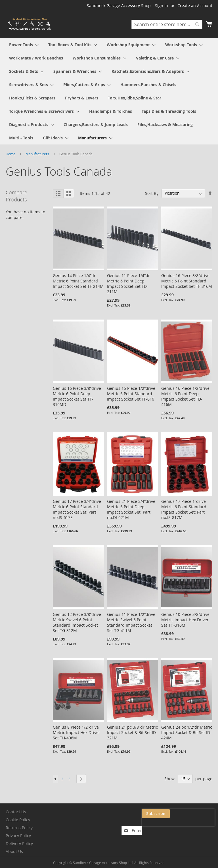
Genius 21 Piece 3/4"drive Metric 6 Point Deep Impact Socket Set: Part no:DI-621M (131, 509)
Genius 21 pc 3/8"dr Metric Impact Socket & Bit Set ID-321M (132, 732)
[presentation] (158, 827)
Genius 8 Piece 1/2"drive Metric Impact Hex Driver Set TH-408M (76, 732)
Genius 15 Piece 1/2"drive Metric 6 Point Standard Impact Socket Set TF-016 (131, 394)
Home (11, 154)
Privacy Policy (18, 836)
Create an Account (195, 6)
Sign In (162, 6)
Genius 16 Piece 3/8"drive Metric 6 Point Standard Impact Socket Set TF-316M (187, 281)
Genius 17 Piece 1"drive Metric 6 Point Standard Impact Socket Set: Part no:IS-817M (184, 509)
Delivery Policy (19, 843)
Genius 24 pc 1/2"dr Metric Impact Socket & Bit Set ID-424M (187, 732)
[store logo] (30, 24)
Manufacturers (38, 154)
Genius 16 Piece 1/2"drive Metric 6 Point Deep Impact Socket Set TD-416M (185, 396)
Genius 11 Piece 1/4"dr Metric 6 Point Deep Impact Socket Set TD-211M (128, 284)
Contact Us (16, 812)
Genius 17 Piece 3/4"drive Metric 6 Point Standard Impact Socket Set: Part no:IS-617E (77, 509)
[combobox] (167, 24)
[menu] (109, 91)
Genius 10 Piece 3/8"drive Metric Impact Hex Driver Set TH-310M (185, 620)
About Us (14, 851)
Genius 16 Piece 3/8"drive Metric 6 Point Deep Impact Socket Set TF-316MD (77, 396)
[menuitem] (24, 45)
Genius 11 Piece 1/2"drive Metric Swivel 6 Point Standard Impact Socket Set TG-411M (131, 622)
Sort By (152, 193)
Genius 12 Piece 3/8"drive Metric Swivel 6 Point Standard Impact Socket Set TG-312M (77, 622)
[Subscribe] (201, 814)
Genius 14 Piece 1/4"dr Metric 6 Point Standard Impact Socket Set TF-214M (78, 281)
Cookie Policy (18, 820)
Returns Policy (19, 828)
